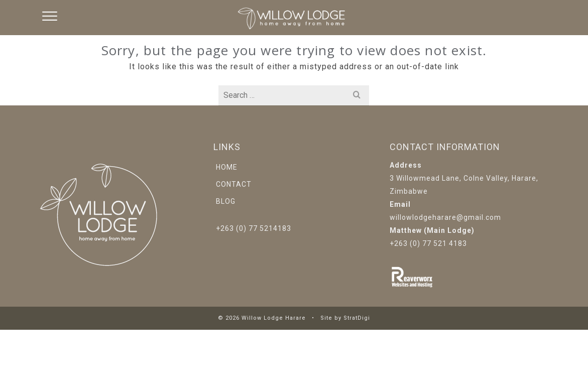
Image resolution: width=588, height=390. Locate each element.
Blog (226, 201)
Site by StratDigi (345, 318)
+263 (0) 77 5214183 (254, 228)
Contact (234, 184)
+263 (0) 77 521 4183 (428, 243)
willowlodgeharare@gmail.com (445, 217)
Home (227, 167)
